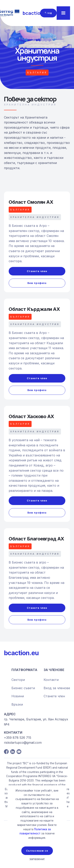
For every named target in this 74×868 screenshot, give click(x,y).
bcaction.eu (21, 653)
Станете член (37, 271)
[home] (22, 13)
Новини (18, 696)
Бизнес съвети (23, 688)
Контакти (51, 680)
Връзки (17, 704)
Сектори (18, 680)
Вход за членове (57, 688)
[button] (63, 13)
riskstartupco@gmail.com (23, 743)
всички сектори (37, 38)
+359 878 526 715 (18, 738)
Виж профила (37, 283)
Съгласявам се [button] (37, 851)
